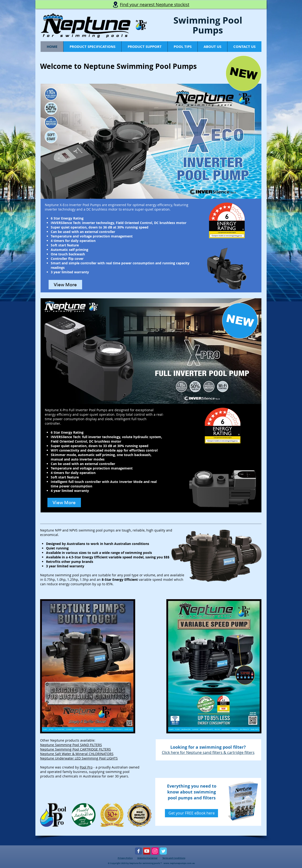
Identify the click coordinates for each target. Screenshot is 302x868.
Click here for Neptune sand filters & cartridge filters (208, 752)
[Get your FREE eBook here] (191, 813)
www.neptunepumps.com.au (179, 863)
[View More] (65, 285)
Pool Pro (86, 767)
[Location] (115, 5)
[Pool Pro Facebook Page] (138, 851)
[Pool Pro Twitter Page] (163, 851)
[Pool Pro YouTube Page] (147, 851)
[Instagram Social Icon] (155, 851)
